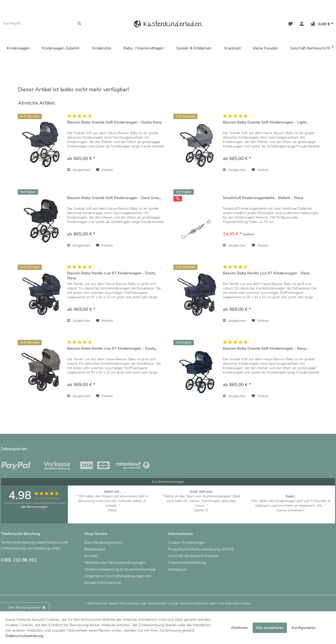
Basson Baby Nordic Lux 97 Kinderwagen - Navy (266, 273)
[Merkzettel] (290, 25)
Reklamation (95, 549)
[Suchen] (79, 23)
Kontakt (91, 556)
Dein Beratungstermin (103, 543)
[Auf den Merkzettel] (104, 170)
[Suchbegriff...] (43, 23)
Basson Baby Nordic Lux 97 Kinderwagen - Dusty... (113, 349)
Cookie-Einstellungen (187, 543)
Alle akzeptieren (270, 628)
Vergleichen (79, 170)
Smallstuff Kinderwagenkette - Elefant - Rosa (263, 198)
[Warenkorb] (321, 25)
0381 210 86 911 (19, 560)
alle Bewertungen (34, 507)
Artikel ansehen (112, 515)
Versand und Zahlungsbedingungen (115, 563)
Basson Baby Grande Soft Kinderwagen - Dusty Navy (115, 122)
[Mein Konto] (301, 25)
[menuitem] (43, 23)
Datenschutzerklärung (187, 563)
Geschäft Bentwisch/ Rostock (194, 556)
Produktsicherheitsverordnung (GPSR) (201, 549)
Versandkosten (157, 603)
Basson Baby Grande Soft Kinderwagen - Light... (266, 122)
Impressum (177, 569)
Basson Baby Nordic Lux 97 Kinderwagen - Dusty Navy (111, 276)
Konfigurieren (304, 628)
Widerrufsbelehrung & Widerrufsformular (120, 569)
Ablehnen (239, 628)
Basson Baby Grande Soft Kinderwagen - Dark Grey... (115, 198)
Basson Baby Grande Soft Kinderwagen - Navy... (266, 349)
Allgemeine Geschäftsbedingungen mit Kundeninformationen (118, 579)
